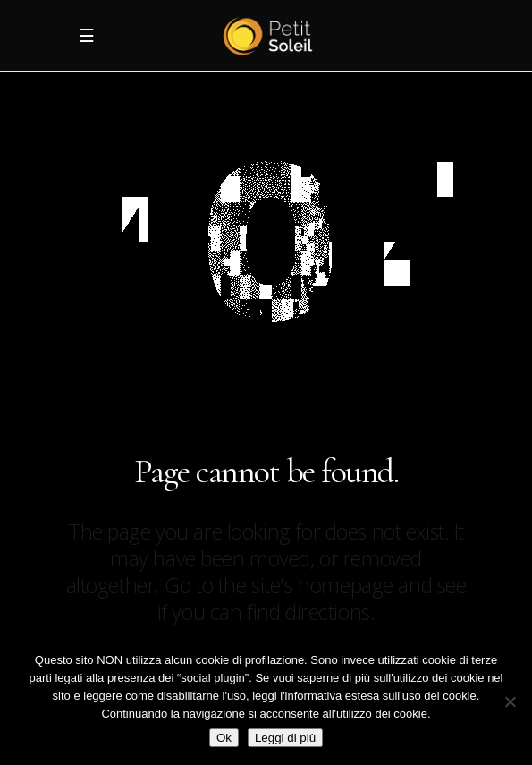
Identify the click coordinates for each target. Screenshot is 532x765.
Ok (224, 738)
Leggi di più (285, 738)
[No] (510, 701)
